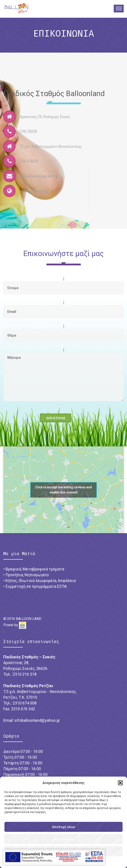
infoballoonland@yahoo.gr (37, 720)
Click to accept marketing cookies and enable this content (63, 490)
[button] (120, 783)
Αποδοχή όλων (63, 827)
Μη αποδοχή (64, 839)
